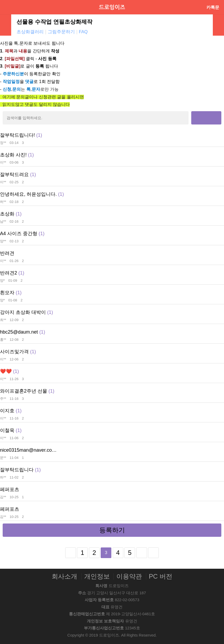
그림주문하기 (61, 32)
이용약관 (129, 576)
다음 (142, 553)
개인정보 (97, 576)
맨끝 (153, 553)
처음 (71, 553)
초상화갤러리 (30, 32)
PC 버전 (161, 576)
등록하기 (112, 530)
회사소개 (64, 576)
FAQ (83, 32)
